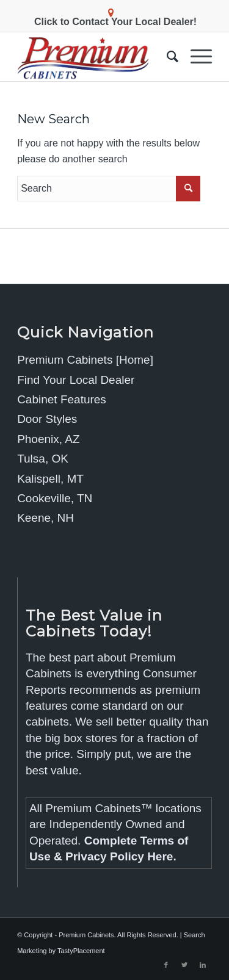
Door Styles (47, 419)
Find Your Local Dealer (76, 380)
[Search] (166, 57)
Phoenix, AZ (48, 439)
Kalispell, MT (50, 479)
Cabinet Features (62, 399)
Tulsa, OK (43, 459)
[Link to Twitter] (184, 965)
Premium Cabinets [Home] (85, 360)
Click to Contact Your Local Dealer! (115, 22)
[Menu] (195, 57)
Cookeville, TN (55, 498)
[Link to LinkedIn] (203, 965)
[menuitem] (166, 57)
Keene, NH (45, 518)
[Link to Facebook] (166, 965)
